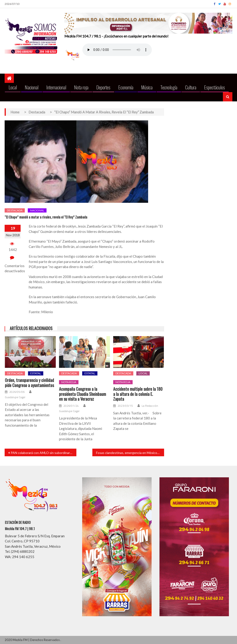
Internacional (56, 87)
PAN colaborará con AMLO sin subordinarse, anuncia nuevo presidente (44, 453)
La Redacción (150, 406)
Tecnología (169, 87)
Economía (126, 87)
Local (13, 87)
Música (147, 87)
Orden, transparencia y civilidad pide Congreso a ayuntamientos (29, 383)
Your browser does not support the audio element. (117, 50)
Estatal (36, 373)
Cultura (191, 87)
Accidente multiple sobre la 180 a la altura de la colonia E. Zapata (138, 394)
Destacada (15, 210)
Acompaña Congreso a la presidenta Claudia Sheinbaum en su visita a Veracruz (83, 394)
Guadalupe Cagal (15, 397)
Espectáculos (215, 87)
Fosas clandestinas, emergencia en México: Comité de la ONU (130, 453)
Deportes (103, 87)
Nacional (32, 87)
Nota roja (81, 87)
